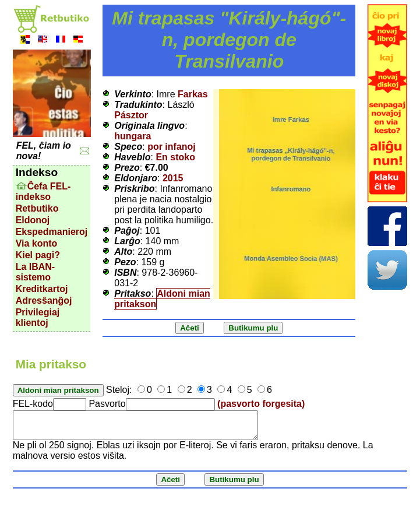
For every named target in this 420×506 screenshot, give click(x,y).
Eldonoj (33, 220)
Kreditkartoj (42, 289)
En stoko (175, 157)
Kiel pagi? (38, 255)
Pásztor (131, 115)
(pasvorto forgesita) (261, 404)
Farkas (193, 94)
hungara (133, 136)
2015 (173, 178)
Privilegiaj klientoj (38, 317)
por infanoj (172, 147)
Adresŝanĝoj (44, 301)
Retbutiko (37, 208)
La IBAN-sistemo (36, 272)
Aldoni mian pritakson (162, 299)
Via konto (37, 243)
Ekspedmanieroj (52, 232)
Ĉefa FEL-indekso (43, 191)
